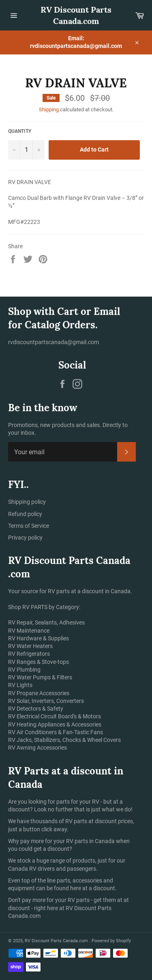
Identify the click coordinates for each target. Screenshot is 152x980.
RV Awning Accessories (37, 748)
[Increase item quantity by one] (39, 150)
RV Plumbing (24, 670)
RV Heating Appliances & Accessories (55, 724)
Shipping (49, 109)
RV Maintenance (29, 631)
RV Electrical (24, 716)
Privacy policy (25, 538)
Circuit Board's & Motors (71, 716)
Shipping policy (27, 502)
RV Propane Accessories (39, 693)
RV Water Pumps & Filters (40, 677)
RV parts (77, 821)
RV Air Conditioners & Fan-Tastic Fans (56, 732)
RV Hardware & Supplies (39, 638)
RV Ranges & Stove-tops (39, 662)
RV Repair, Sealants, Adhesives (46, 622)
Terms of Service (29, 526)
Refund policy (25, 514)
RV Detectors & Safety (36, 709)
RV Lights (20, 685)
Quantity (20, 131)
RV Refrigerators (29, 654)
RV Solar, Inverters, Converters (46, 701)
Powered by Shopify (111, 941)
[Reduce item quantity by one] (14, 150)
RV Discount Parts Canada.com (76, 15)
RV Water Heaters (30, 646)
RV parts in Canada (90, 841)
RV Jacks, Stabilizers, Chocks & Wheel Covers (64, 740)
